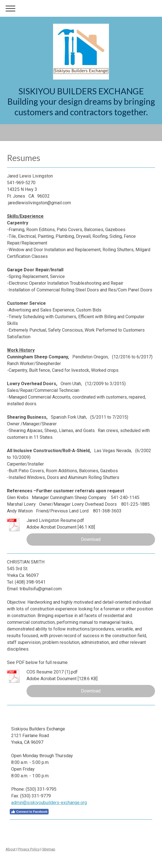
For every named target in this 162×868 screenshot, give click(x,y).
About (11, 849)
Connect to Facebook (29, 812)
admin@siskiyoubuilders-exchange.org (49, 803)
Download (91, 539)
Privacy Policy (29, 849)
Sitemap (49, 849)
